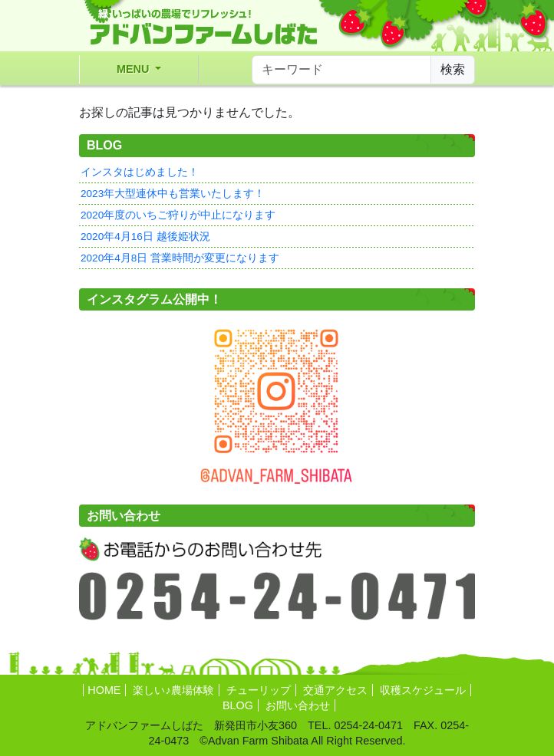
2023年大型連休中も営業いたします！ (173, 194)
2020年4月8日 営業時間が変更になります (180, 258)
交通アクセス (335, 690)
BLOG (238, 705)
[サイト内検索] (341, 70)
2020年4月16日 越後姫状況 (145, 237)
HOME (104, 690)
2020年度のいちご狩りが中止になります (178, 215)
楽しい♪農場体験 (173, 690)
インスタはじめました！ (140, 172)
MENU (134, 69)
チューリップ (259, 690)
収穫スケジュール (423, 690)
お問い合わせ (298, 705)
